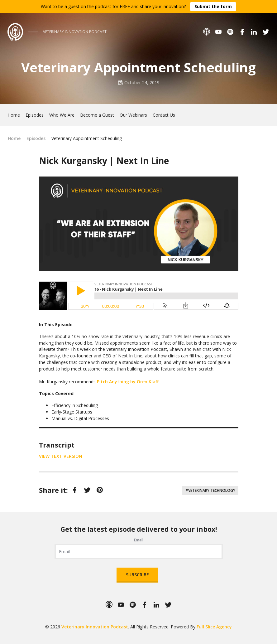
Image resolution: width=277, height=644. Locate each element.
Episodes (35, 115)
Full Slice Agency (214, 627)
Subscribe (137, 575)
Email (139, 540)
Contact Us (164, 115)
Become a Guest (97, 115)
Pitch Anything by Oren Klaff (128, 382)
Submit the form (213, 6)
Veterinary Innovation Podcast (95, 627)
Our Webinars (133, 115)
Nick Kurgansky (73, 161)
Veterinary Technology (212, 490)
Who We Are (62, 115)
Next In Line (143, 161)
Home (14, 115)
